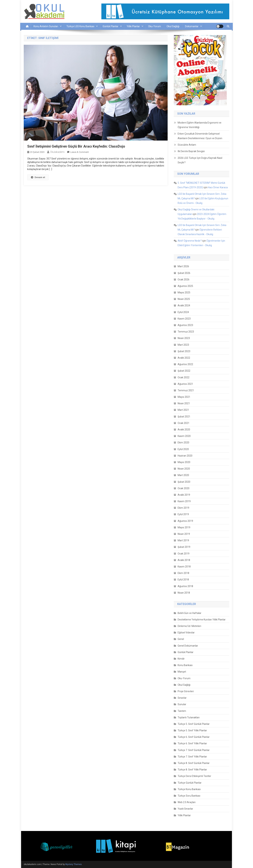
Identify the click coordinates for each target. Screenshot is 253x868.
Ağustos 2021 (185, 384)
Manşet (182, 672)
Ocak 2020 (184, 488)
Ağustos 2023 (185, 325)
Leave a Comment (80, 152)
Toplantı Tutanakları (189, 717)
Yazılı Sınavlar (185, 809)
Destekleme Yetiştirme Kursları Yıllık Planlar (202, 620)
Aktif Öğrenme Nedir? (190, 241)
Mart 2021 (183, 410)
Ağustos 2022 (185, 364)
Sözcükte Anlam (187, 145)
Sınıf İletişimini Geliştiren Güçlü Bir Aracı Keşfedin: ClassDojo (76, 146)
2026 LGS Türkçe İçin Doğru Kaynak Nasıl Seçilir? (200, 160)
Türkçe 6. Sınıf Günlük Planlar (194, 737)
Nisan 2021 (184, 403)
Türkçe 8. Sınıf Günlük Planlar (194, 763)
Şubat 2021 (184, 417)
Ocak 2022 (184, 377)
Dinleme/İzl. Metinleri (189, 626)
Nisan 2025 (184, 299)
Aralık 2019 (184, 495)
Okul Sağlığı (173, 26)
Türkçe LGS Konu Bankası (80, 26)
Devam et (38, 177)
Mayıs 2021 (184, 397)
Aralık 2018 (184, 560)
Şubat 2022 (184, 371)
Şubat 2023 (184, 351)
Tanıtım (182, 711)
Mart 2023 (183, 345)
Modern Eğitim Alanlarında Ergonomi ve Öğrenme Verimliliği (200, 125)
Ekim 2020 (183, 443)
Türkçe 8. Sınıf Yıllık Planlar (192, 770)
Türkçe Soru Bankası (189, 796)
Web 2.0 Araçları (187, 802)
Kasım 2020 (184, 436)
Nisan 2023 (184, 338)
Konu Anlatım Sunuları (46, 26)
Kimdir (181, 659)
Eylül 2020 (183, 449)
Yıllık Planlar (133, 26)
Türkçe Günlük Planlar (190, 783)
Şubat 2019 (184, 547)
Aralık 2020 (184, 430)
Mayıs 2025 (184, 292)
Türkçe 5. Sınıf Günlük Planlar (194, 724)
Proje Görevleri (186, 691)
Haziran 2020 (185, 456)
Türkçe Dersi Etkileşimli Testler (194, 776)
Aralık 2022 (184, 358)
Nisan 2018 (184, 593)
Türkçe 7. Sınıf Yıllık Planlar (192, 757)
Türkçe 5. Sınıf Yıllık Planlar (192, 730)
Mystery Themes (74, 864)
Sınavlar (182, 698)
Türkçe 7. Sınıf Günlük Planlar (194, 750)
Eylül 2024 (183, 312)
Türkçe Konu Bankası (189, 789)
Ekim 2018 (183, 573)
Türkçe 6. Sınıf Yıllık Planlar (192, 743)
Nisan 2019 (184, 534)
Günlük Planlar (111, 26)
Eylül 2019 (183, 514)
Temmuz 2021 (186, 390)
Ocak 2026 (184, 280)
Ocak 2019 (184, 554)
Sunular (182, 704)
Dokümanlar (192, 26)
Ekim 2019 (183, 508)
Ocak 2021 (184, 423)
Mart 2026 (183, 266)
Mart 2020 (183, 475)
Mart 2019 (183, 540)
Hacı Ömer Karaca (218, 187)
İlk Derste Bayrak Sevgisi (191, 151)
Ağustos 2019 (185, 521)
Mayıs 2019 (184, 527)
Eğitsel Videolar (186, 633)
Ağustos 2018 (185, 586)
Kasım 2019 (184, 501)
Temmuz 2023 (186, 332)
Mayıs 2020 (184, 462)
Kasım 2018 (184, 567)
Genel (181, 639)
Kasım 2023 (184, 319)
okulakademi (57, 152)
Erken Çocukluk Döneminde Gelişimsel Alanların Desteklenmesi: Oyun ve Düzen (200, 136)
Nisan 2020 (184, 469)
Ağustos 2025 (185, 286)
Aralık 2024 (184, 305)
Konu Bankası (185, 665)
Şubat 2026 (184, 273)
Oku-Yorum (155, 26)
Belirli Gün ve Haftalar (189, 613)
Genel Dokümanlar (188, 646)
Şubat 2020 (184, 482)
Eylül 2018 (183, 580)
